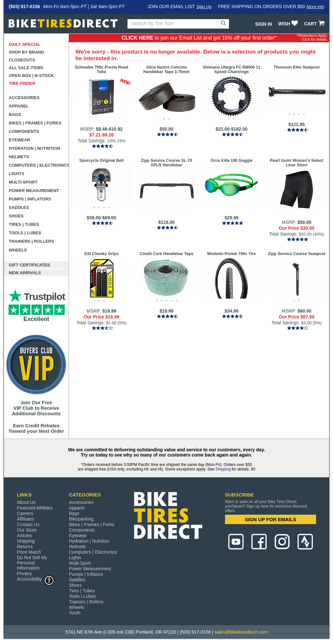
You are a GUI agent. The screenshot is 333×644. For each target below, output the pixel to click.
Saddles (19, 207)
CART (315, 24)
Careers (25, 513)
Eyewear (20, 140)
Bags (15, 115)
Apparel (19, 106)
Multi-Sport (23, 182)
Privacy (24, 573)
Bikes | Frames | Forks (35, 123)
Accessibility (36, 579)
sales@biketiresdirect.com (241, 632)
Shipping (223, 469)
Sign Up (204, 7)
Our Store (27, 530)
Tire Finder (22, 83)
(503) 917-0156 (24, 6)
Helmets (19, 157)
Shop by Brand (27, 52)
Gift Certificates (29, 265)
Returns (25, 547)
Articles (24, 535)
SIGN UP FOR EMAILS (271, 519)
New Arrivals (25, 273)
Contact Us (28, 524)
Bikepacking (81, 519)
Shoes (16, 216)
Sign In (263, 24)
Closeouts (22, 60)
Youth (75, 613)
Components (24, 131)
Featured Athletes (35, 508)
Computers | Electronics (39, 165)
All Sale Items (26, 68)
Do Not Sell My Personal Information (32, 563)
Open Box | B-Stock (31, 76)
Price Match (29, 552)
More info (315, 7)
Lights (17, 174)
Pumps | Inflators (30, 199)
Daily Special (25, 44)
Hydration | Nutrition (34, 148)
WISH (289, 24)
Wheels (18, 250)
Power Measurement (34, 191)
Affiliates (26, 519)
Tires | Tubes (24, 224)
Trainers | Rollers (31, 241)
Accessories (24, 98)
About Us (26, 502)
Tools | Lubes (25, 233)
